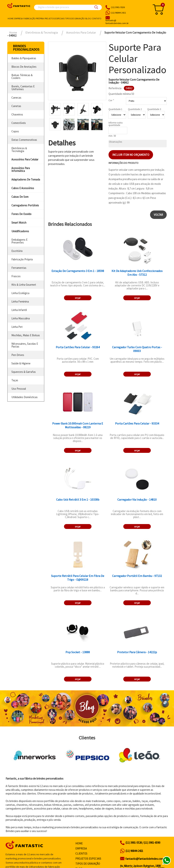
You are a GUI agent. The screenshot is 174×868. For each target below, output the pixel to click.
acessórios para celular (25, 159)
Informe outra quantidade (116, 124)
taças (15, 380)
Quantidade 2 (135, 109)
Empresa (19, 18)
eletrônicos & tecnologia (19, 150)
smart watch (19, 223)
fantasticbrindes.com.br (126, 22)
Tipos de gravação (75, 18)
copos (15, 131)
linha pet (17, 327)
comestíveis (19, 123)
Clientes (81, 853)
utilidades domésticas (25, 397)
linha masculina (21, 318)
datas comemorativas (24, 140)
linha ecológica (20, 293)
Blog (88, 18)
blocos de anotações (24, 67)
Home (11, 18)
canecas (16, 98)
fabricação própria (22, 259)
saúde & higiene (21, 363)
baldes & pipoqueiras (24, 58)
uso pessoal (19, 389)
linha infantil (19, 310)
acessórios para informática (21, 169)
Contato (96, 18)
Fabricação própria (34, 18)
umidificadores (20, 231)
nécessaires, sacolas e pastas (25, 345)
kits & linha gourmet (24, 285)
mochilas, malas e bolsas (26, 335)
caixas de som (20, 197)
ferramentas (19, 268)
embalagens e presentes (19, 241)
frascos (16, 276)
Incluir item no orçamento (131, 155)
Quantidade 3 (154, 109)
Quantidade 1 (115, 109)
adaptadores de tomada (26, 179)
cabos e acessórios (23, 188)
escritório (17, 251)
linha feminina (20, 301)
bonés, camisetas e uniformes (23, 88)
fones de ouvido (21, 214)
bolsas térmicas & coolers (22, 76)
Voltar (158, 215)
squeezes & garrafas (24, 372)
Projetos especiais (55, 18)
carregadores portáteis (25, 205)
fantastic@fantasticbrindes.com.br (146, 859)
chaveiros (17, 114)
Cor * (111, 100)
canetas (16, 106)
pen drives (18, 355)
